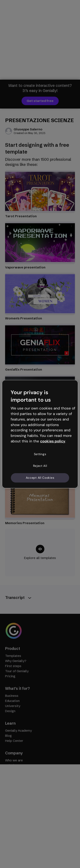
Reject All (40, 466)
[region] (40, 434)
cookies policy (53, 441)
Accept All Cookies (40, 478)
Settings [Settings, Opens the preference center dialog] (40, 454)
